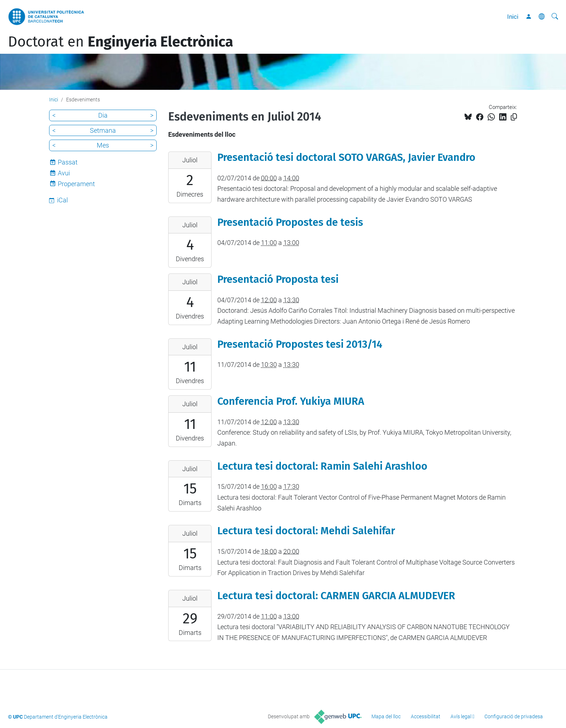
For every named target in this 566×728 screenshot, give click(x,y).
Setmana (103, 130)
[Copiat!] (514, 117)
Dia (103, 115)
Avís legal (461, 716)
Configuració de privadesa (514, 716)
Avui (64, 173)
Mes (103, 145)
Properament (76, 184)
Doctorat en (121, 42)
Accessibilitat (426, 716)
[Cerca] (555, 17)
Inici (513, 17)
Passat (68, 162)
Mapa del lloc (386, 716)
